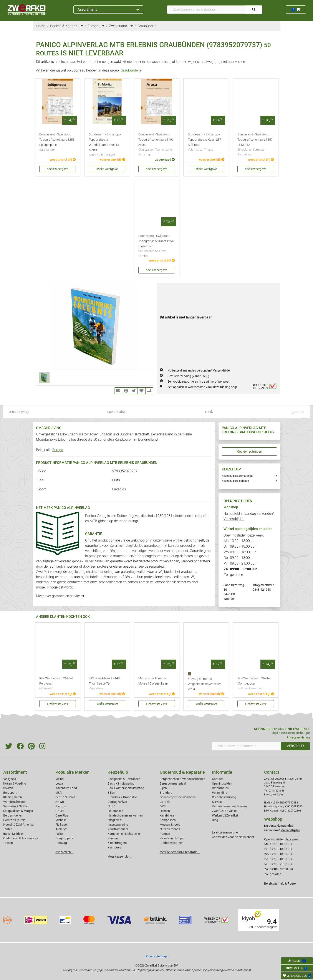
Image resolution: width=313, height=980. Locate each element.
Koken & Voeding (15, 783)
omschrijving (19, 412)
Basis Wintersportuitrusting (126, 788)
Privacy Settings (157, 956)
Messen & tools (170, 825)
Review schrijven (249, 451)
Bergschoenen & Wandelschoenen (182, 779)
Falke (59, 834)
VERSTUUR (295, 746)
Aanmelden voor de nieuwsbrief (233, 837)
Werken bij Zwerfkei (225, 815)
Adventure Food (66, 788)
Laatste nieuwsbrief (225, 832)
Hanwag (61, 843)
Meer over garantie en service (60, 596)
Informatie (222, 772)
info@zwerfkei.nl (264, 585)
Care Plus (62, 815)
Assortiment (108, 9)
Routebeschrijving (224, 797)
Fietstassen (115, 811)
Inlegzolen (114, 820)
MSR (59, 793)
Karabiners (167, 815)
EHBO (112, 806)
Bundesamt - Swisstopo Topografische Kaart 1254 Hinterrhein (157, 246)
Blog (215, 820)
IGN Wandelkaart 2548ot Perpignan (58, 684)
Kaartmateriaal (118, 829)
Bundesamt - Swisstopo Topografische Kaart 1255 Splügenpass (58, 142)
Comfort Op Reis (14, 820)
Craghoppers (64, 838)
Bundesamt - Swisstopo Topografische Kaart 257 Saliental (206, 142)
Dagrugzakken (117, 802)
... (81, 26)
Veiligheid (10, 779)
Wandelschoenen (15, 802)
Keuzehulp (118, 772)
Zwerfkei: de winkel (225, 811)
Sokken (8, 788)
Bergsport (10, 793)
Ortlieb (60, 811)
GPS (163, 806)
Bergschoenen (13, 815)
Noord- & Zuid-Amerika (18, 825)
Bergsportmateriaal (173, 783)
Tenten (8, 829)
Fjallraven (62, 825)
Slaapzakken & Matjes (18, 811)
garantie (298, 412)
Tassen (8, 843)
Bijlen (111, 793)
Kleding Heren (13, 797)
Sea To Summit (65, 797)
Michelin (61, 820)
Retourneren (220, 788)
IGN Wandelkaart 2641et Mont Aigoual (256, 684)
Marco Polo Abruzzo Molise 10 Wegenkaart (153, 681)
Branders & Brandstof (122, 797)
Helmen (165, 811)
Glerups (61, 806)
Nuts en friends (170, 829)
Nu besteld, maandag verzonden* (199, 370)
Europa (58, 450)
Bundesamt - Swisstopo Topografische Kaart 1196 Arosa (157, 145)
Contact (217, 779)
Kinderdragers (117, 843)
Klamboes (114, 847)
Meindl (60, 779)
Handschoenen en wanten (125, 815)
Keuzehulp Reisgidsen (235, 481)
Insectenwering (118, 825)
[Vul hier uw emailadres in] (247, 746)
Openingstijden (222, 783)
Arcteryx (61, 829)
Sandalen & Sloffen (16, 806)
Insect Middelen (14, 834)
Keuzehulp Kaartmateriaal (238, 476)
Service (217, 802)
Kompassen (168, 820)
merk (209, 412)
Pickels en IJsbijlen (172, 838)
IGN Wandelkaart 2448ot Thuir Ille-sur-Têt (107, 684)
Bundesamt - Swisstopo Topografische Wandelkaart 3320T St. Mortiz (107, 145)
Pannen (165, 834)
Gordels (165, 802)
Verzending (220, 793)
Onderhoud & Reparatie (182, 772)
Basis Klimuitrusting (121, 783)
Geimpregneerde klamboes (178, 797)
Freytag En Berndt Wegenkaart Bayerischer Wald (204, 684)
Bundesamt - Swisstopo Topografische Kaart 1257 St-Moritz (256, 145)
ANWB (60, 802)
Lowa (59, 783)
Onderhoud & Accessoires (21, 838)
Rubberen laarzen (171, 843)
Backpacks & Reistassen (124, 779)
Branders (166, 793)
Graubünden (130, 70)
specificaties (117, 412)
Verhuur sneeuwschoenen (229, 806)
